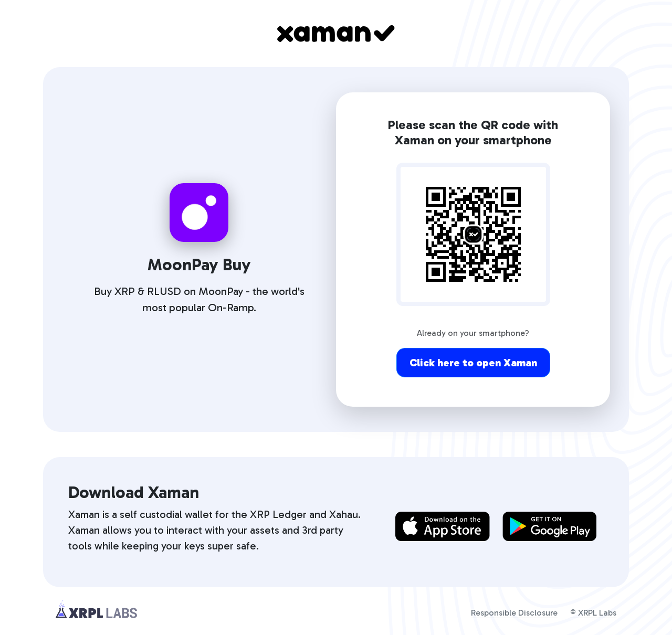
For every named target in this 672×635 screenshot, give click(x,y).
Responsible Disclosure (514, 613)
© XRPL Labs (593, 613)
